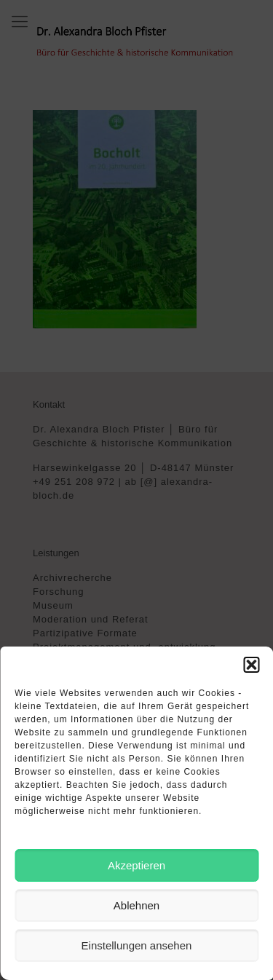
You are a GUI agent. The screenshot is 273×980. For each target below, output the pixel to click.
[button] (251, 665)
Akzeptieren (136, 865)
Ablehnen (136, 905)
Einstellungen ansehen (137, 945)
